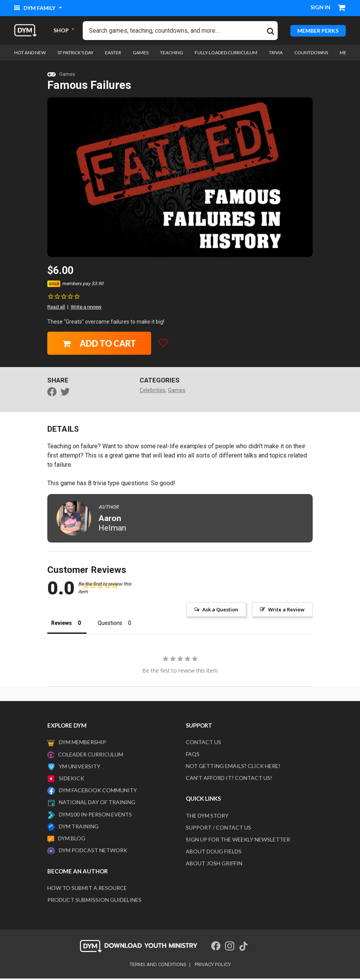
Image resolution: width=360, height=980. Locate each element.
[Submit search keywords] (271, 31)
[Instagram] (230, 948)
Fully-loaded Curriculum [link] (226, 54)
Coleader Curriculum (91, 756)
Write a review (86, 308)
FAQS (193, 755)
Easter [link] (113, 54)
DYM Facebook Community (98, 792)
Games (67, 76)
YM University (80, 768)
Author (108, 508)
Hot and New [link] (30, 54)
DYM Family (35, 8)
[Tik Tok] (243, 948)
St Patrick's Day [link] (75, 54)
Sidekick (72, 780)
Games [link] (141, 54)
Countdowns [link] (311, 54)
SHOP (61, 31)
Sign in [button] (320, 7)
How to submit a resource (87, 889)
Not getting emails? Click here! (233, 767)
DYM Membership (82, 744)
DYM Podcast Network (93, 852)
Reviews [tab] (62, 624)
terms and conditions (158, 966)
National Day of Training (97, 804)
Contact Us (203, 744)
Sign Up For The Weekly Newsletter (238, 841)
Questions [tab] (110, 624)
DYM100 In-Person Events (95, 816)
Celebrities (152, 392)
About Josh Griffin (214, 865)
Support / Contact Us (218, 829)
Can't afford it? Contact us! (229, 779)
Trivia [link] (276, 54)
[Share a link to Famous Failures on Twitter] (67, 394)
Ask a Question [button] (220, 611)
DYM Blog (72, 840)
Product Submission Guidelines (94, 901)
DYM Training (79, 828)
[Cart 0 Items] (342, 8)
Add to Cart (99, 345)
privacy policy (213, 966)
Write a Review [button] (286, 611)
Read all (56, 308)
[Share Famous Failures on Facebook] (54, 394)
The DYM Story (207, 817)
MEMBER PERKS (318, 31)
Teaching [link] (172, 54)
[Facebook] (216, 948)
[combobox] (180, 31)
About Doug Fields (214, 853)
